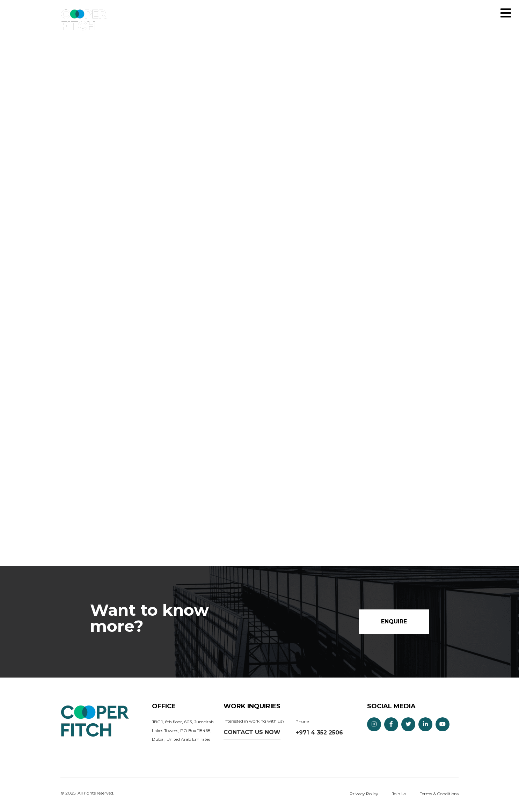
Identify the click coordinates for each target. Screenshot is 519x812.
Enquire (490, 13)
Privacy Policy (364, 794)
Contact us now (252, 732)
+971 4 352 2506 (319, 733)
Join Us (399, 794)
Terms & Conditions (439, 794)
